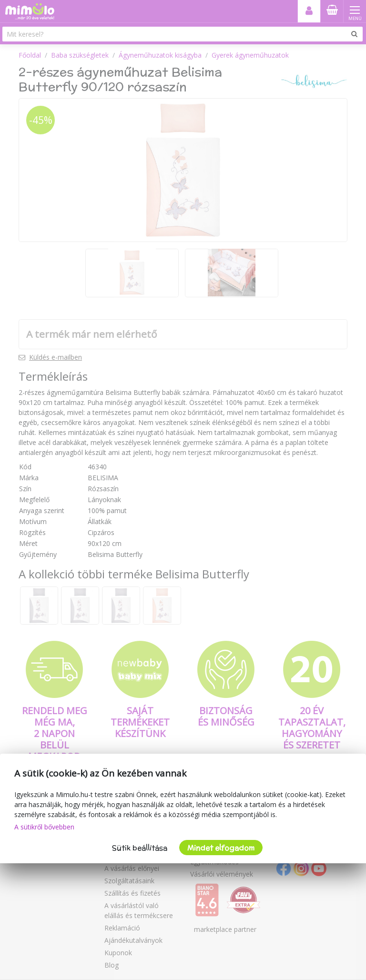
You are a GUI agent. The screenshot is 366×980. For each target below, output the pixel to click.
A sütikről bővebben (44, 827)
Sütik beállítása (140, 848)
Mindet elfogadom (221, 848)
